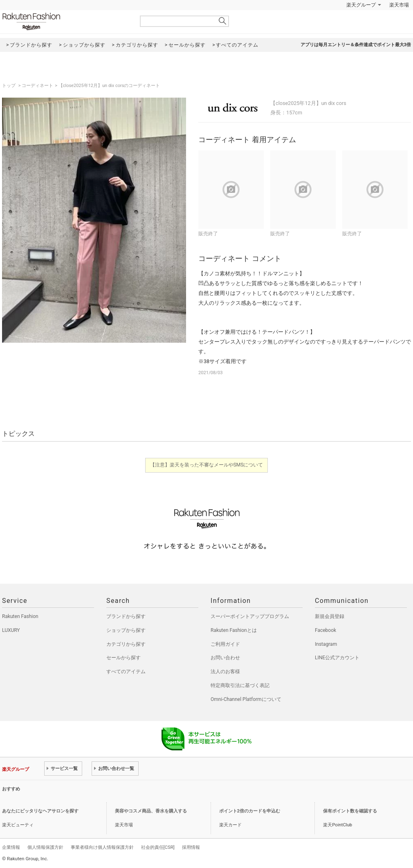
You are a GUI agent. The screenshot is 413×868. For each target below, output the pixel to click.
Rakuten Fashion (65, 21)
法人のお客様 (225, 672)
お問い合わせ (225, 658)
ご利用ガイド (225, 644)
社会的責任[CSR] (158, 847)
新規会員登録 (330, 616)
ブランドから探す (126, 616)
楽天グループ (361, 5)
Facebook (325, 630)
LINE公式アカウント (337, 658)
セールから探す (123, 658)
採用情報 (191, 847)
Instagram (326, 644)
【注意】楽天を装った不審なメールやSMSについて (207, 465)
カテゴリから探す (126, 644)
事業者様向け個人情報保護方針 (102, 847)
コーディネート (37, 86)
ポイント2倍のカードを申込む (250, 811)
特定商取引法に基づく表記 (240, 685)
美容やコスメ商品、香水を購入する (151, 811)
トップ (9, 86)
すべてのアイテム (126, 672)
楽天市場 (399, 5)
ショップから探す (126, 630)
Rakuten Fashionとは (234, 630)
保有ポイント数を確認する (350, 811)
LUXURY (11, 630)
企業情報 (11, 847)
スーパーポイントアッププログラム (250, 616)
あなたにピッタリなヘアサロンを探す (40, 811)
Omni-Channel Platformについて (246, 699)
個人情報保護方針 (45, 847)
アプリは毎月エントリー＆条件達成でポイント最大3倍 (356, 45)
